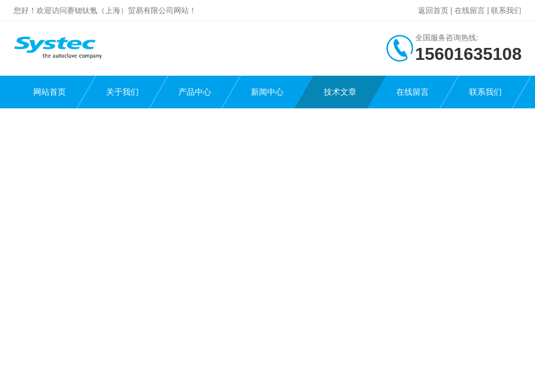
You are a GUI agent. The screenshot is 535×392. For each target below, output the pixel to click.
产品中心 (195, 92)
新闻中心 (267, 92)
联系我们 (506, 10)
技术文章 (340, 92)
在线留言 (470, 10)
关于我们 (122, 92)
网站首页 (50, 92)
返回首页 (433, 10)
